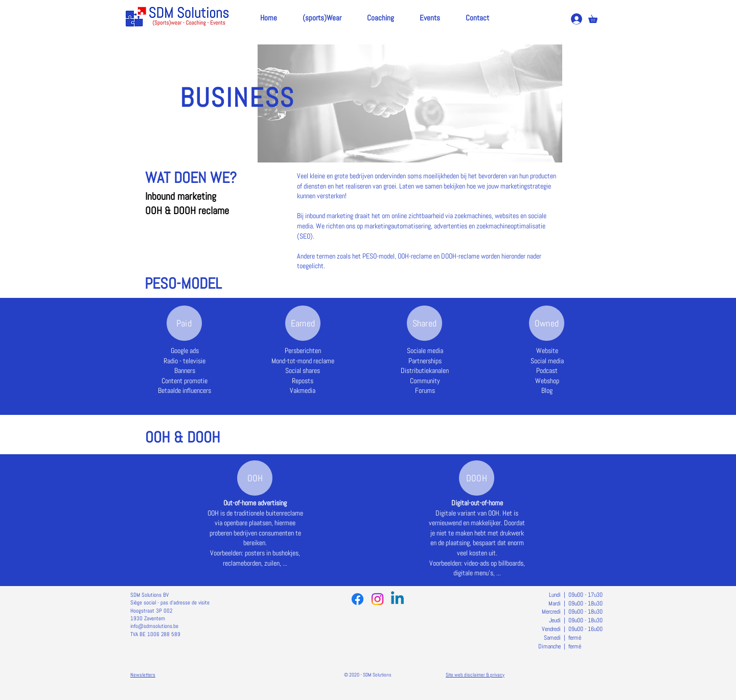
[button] (597, 17)
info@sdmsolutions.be (154, 626)
